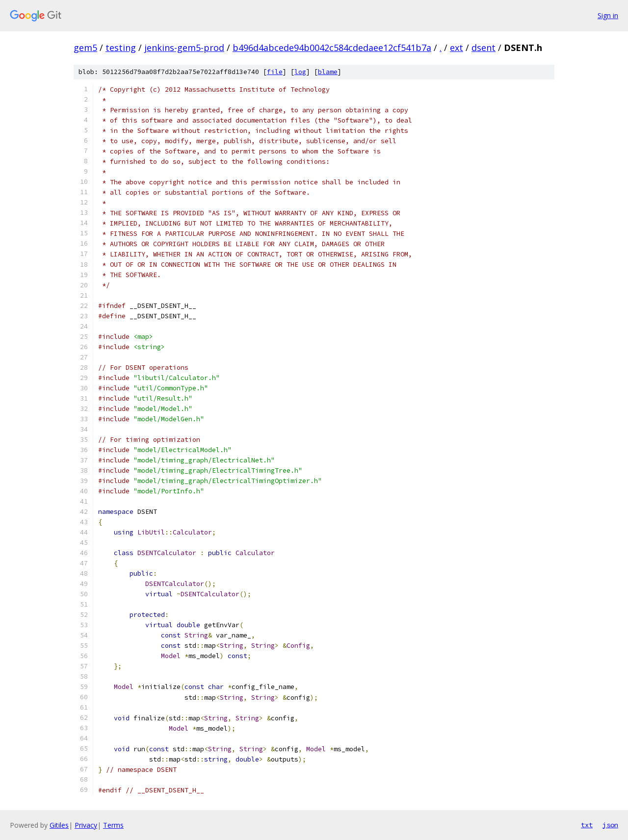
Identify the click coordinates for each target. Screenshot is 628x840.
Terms (113, 825)
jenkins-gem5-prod (184, 48)
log (300, 72)
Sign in (608, 15)
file (275, 72)
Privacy (86, 825)
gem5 (85, 48)
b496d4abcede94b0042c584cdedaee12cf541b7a (332, 48)
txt (587, 825)
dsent (484, 48)
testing (121, 48)
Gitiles (59, 825)
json (610, 825)
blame (328, 72)
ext (457, 48)
